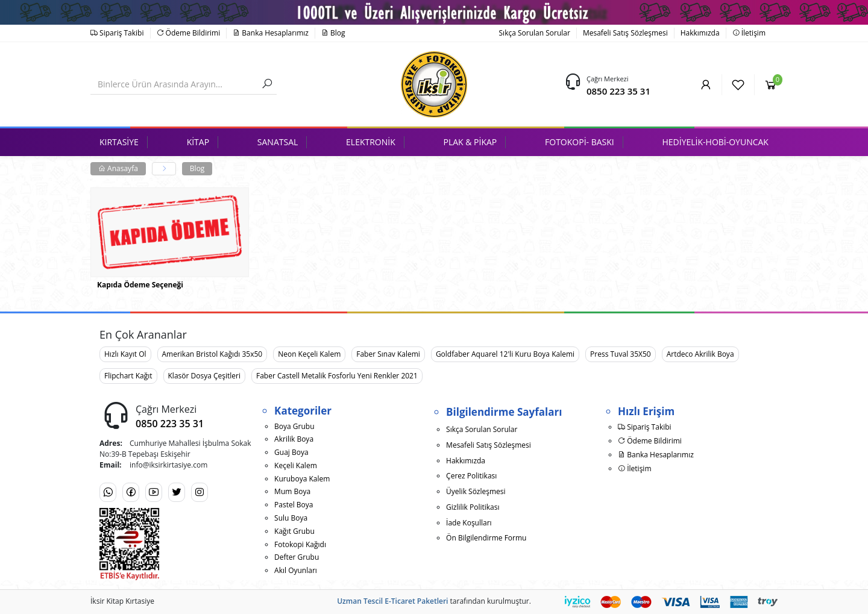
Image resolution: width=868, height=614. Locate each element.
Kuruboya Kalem (302, 479)
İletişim (749, 33)
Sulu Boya (291, 518)
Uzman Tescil (360, 601)
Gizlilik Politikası (473, 507)
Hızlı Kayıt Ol (125, 354)
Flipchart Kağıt (128, 376)
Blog (333, 33)
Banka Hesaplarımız (271, 33)
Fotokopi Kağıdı (300, 544)
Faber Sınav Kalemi (388, 354)
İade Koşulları (469, 523)
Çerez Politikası (471, 476)
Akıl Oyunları (296, 570)
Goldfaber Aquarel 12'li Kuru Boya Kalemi (505, 354)
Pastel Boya (294, 505)
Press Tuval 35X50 (621, 354)
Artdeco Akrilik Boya (700, 354)
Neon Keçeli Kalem (309, 354)
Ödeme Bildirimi (189, 33)
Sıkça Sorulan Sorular (535, 33)
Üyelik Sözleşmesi (476, 491)
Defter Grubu (297, 557)
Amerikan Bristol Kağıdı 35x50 (212, 354)
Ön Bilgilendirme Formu (486, 538)
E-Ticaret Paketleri (416, 601)
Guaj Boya (291, 452)
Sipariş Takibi (117, 33)
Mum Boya (292, 491)
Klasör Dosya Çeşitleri (204, 376)
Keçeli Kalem (296, 465)
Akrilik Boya (294, 439)
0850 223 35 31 (618, 91)
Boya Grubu (294, 426)
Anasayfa (118, 168)
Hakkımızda (700, 33)
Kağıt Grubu (294, 531)
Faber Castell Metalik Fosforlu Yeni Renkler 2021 (337, 376)
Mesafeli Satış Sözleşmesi (625, 33)
